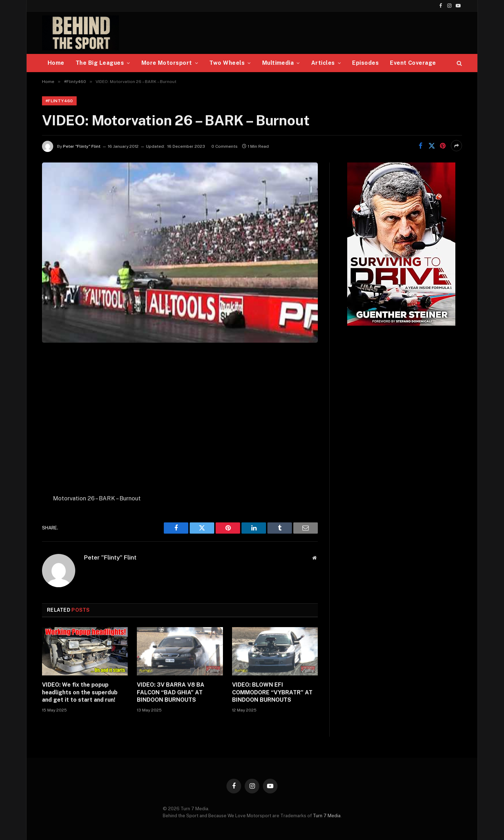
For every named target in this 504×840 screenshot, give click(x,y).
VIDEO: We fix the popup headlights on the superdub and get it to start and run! (80, 692)
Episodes (365, 63)
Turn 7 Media (327, 816)
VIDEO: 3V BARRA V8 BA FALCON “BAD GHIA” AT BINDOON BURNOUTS (171, 692)
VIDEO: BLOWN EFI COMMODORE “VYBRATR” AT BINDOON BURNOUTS (272, 692)
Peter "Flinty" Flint (82, 146)
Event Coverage (413, 63)
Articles (323, 63)
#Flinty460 (59, 101)
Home (56, 63)
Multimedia (278, 63)
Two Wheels (227, 63)
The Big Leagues (100, 63)
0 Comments (225, 146)
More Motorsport (167, 63)
